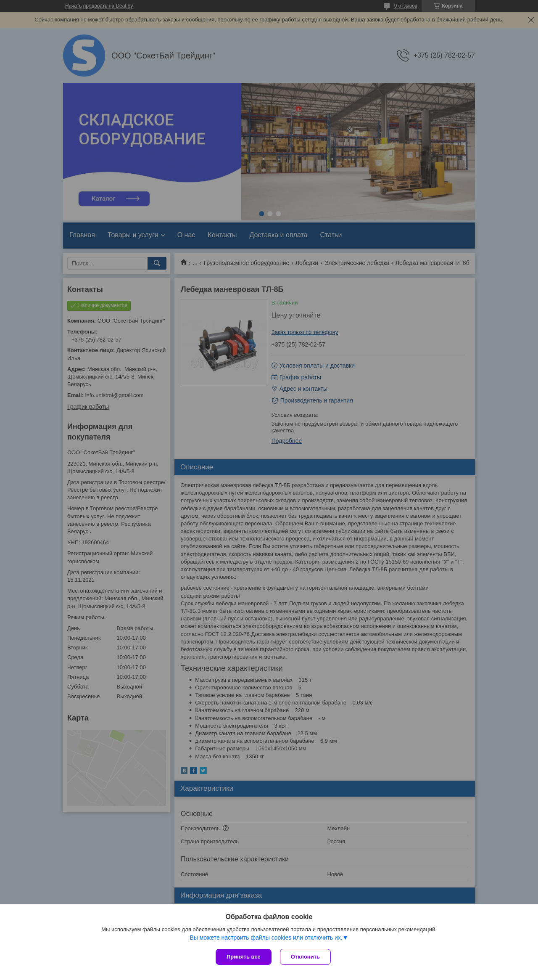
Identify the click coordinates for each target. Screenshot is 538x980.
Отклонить (305, 957)
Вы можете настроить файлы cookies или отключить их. (266, 938)
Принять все (244, 957)
